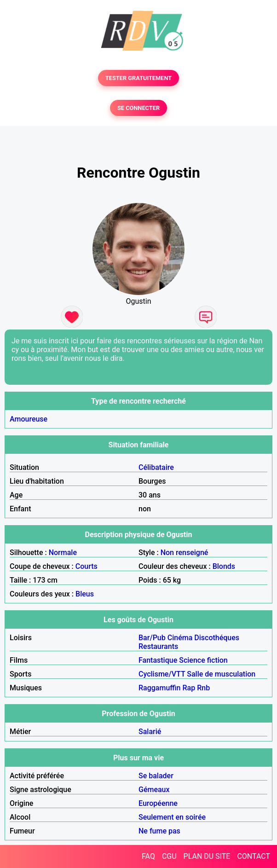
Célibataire (156, 467)
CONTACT (254, 856)
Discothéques (217, 638)
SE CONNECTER (138, 108)
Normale (63, 553)
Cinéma (180, 638)
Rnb (203, 688)
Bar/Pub (152, 638)
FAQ (148, 856)
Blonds (224, 566)
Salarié (150, 732)
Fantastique (158, 660)
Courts (87, 566)
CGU (169, 856)
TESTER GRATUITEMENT (139, 78)
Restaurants (158, 646)
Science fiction (203, 660)
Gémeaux (154, 790)
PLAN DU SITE (207, 856)
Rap (189, 688)
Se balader (156, 776)
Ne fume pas (159, 831)
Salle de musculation (221, 674)
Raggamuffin (160, 688)
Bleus (85, 594)
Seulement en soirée (172, 817)
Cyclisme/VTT (162, 674)
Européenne (158, 803)
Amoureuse (29, 419)
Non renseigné (185, 553)
